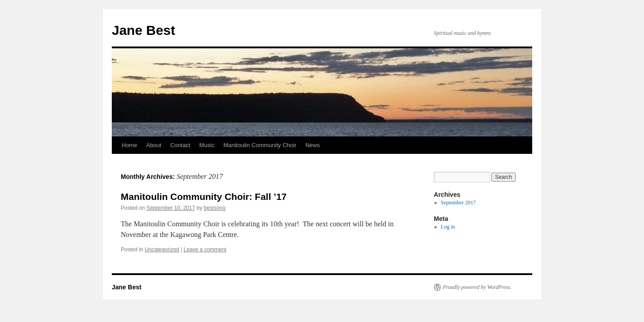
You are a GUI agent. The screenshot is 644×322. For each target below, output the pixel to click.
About (154, 145)
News (313, 145)
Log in (448, 227)
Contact (180, 145)
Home (129, 145)
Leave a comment (205, 250)
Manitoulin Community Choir (260, 145)
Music (207, 145)
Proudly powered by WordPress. (477, 287)
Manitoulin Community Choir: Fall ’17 (204, 197)
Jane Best (144, 30)
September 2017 (458, 203)
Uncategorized (162, 250)
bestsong (215, 208)
